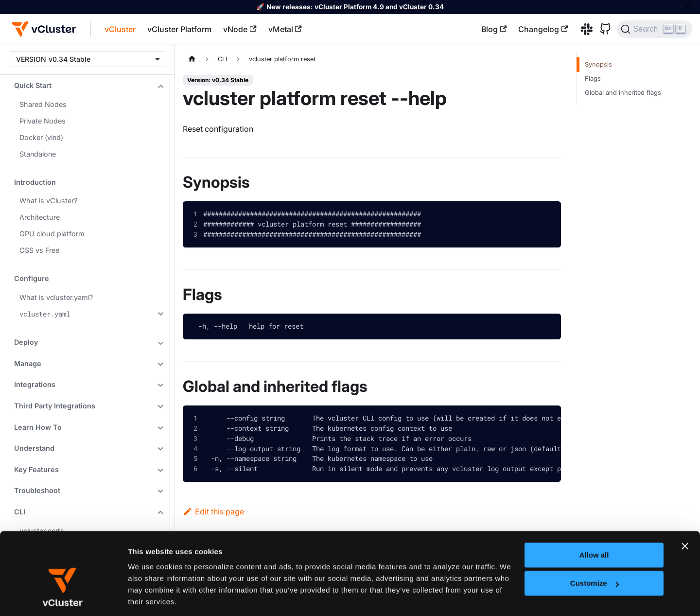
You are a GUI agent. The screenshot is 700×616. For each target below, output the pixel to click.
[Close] (688, 7)
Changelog (543, 29)
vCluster (120, 29)
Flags (593, 79)
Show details (150, 596)
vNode (240, 29)
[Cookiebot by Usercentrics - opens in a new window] (63, 597)
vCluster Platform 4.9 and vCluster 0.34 (379, 7)
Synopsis (598, 64)
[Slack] (583, 29)
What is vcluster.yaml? (56, 297)
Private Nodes (43, 121)
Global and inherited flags (623, 93)
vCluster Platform (179, 29)
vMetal (285, 29)
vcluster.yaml (45, 314)
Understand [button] (34, 448)
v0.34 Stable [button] (70, 59)
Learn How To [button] (38, 427)
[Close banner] (685, 491)
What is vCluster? (48, 201)
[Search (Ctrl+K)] (655, 29)
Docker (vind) (41, 137)
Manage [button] (28, 363)
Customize (595, 528)
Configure (32, 278)
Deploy (26, 342)
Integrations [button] (35, 384)
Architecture (40, 217)
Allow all (594, 500)
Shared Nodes (43, 104)
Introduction (35, 182)
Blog (494, 29)
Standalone (38, 154)
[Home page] (192, 59)
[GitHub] (602, 29)
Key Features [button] (36, 469)
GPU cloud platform (52, 234)
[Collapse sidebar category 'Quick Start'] (159, 87)
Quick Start (33, 85)
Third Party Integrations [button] (55, 406)
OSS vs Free (39, 250)
